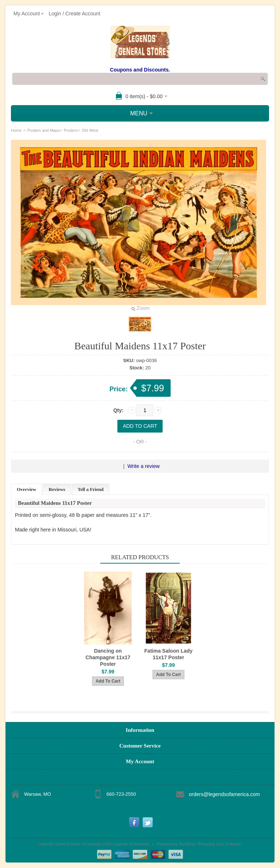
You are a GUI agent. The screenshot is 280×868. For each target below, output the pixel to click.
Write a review (143, 466)
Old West (90, 130)
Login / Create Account (74, 14)
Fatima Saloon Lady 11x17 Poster (168, 654)
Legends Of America (131, 844)
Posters (71, 130)
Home (16, 130)
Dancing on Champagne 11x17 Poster (108, 657)
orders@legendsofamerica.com (224, 794)
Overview (26, 489)
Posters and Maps (44, 130)
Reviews (57, 489)
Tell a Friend (91, 489)
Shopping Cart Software (219, 844)
